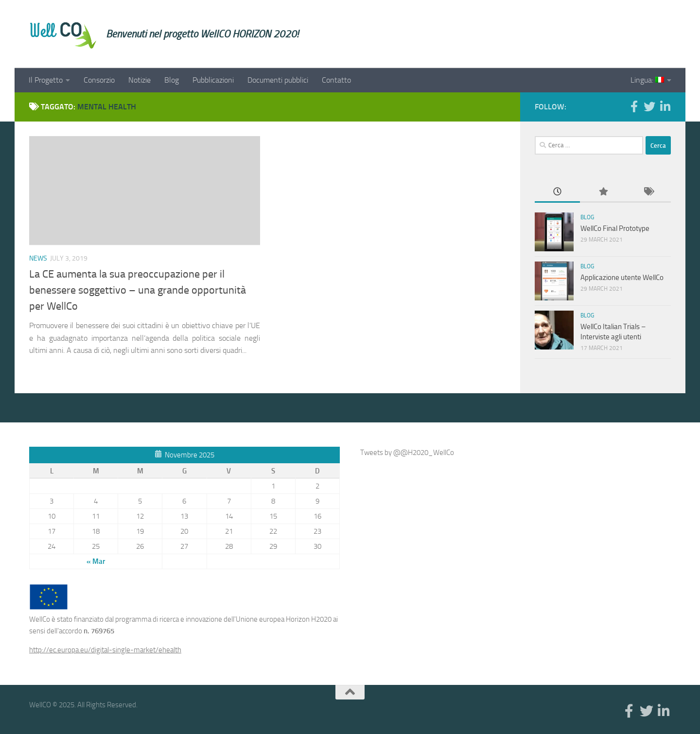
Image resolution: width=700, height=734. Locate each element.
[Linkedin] (665, 106)
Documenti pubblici (278, 80)
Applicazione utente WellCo (622, 278)
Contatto (336, 80)
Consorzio (99, 80)
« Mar (96, 561)
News (38, 258)
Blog (172, 80)
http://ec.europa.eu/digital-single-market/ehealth (105, 650)
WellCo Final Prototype (615, 228)
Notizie (140, 80)
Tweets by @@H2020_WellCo (407, 453)
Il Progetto (46, 80)
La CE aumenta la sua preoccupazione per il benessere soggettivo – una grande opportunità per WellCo (138, 290)
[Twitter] (649, 106)
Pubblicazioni (213, 80)
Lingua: (647, 80)
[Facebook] (634, 106)
